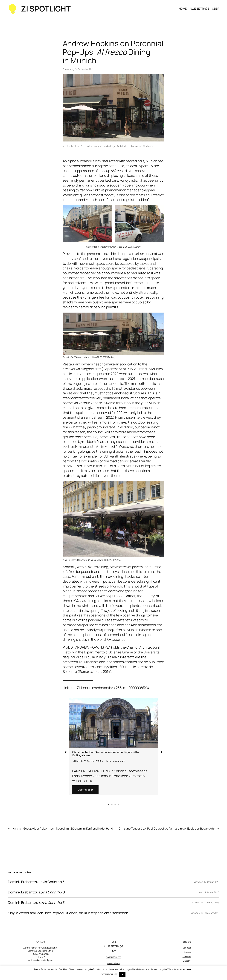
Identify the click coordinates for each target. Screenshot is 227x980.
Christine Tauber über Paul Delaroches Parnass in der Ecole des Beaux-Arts (167, 828)
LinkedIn (187, 956)
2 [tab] (112, 804)
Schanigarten (135, 146)
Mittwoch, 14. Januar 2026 (206, 882)
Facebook (187, 948)
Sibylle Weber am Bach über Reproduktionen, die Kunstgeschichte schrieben (68, 913)
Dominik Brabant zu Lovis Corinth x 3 (36, 882)
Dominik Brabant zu (36, 892)
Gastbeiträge (109, 146)
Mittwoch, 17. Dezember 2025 (205, 902)
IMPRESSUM (113, 963)
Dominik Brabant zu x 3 (36, 903)
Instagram (187, 952)
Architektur (122, 146)
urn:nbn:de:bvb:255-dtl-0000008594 (120, 688)
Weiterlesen (85, 790)
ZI (81, 146)
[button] (66, 752)
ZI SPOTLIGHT (46, 9)
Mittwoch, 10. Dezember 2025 (205, 913)
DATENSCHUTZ (113, 957)
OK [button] (122, 974)
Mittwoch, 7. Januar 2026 (207, 892)
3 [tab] (115, 804)
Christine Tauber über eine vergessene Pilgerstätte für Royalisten (106, 754)
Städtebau (148, 146)
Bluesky (186, 961)
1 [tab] (109, 804)
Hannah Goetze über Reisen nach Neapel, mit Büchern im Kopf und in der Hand (63, 828)
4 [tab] (118, 804)
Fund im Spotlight (93, 146)
